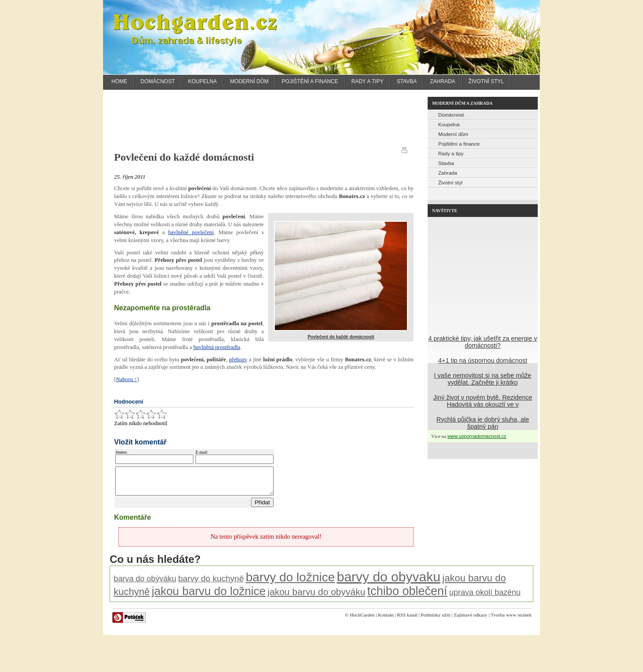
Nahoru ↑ (126, 379)
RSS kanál (407, 620)
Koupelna (202, 81)
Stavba (407, 81)
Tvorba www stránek (511, 620)
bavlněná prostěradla (217, 347)
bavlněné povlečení (191, 232)
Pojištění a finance (310, 81)
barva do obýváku (145, 584)
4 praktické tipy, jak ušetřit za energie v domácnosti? (483, 342)
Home (119, 81)
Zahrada (442, 81)
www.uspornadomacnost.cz (477, 436)
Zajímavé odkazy (471, 620)
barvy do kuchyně (211, 584)
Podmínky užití (436, 620)
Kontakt (386, 620)
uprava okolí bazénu (485, 598)
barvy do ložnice (290, 582)
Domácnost (158, 81)
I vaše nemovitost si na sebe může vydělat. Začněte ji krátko (483, 379)
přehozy (238, 360)
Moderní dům (249, 81)
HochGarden (362, 620)
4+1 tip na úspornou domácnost (483, 360)
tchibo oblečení (407, 596)
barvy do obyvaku (389, 582)
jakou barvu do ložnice (209, 596)
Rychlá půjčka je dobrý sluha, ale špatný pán (483, 423)
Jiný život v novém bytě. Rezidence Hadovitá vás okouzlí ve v (483, 401)
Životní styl (486, 81)
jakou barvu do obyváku (317, 597)
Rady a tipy (368, 81)
